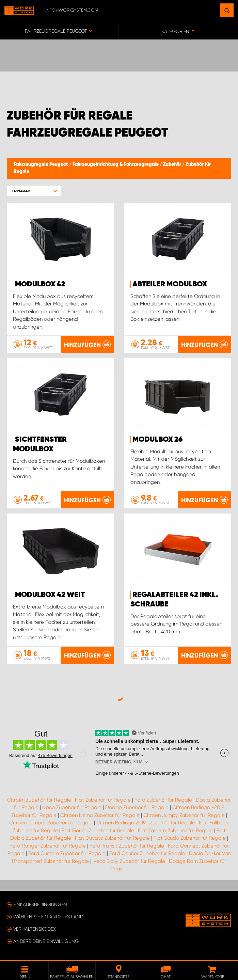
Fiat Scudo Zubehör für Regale (190, 838)
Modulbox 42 (40, 284)
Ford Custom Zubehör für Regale (67, 853)
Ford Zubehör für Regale (163, 800)
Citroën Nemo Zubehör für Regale (100, 815)
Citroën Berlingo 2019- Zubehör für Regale (146, 823)
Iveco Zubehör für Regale (72, 807)
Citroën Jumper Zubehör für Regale (51, 823)
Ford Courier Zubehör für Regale (147, 853)
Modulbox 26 (157, 440)
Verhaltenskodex (35, 929)
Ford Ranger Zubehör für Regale (48, 846)
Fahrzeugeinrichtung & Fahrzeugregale (116, 164)
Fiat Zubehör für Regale (103, 800)
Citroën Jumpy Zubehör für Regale (184, 815)
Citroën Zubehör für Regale (39, 800)
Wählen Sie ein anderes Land (48, 917)
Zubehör (173, 164)
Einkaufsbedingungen (40, 904)
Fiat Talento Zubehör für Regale (175, 831)
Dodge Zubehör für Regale (137, 807)
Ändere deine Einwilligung (46, 941)
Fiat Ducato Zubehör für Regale (112, 838)
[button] (34, 191)
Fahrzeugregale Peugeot (41, 164)
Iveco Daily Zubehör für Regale (129, 861)
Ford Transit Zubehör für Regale (127, 846)
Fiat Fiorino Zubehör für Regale (98, 831)
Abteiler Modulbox (170, 284)
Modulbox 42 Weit (50, 595)
